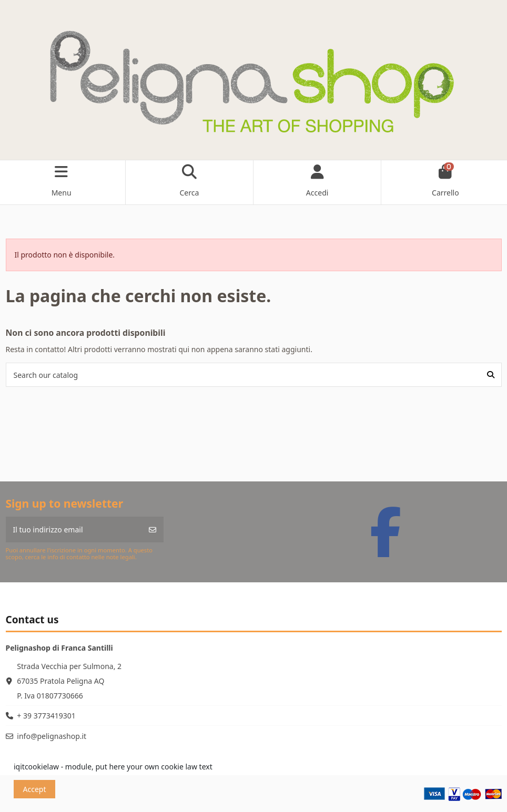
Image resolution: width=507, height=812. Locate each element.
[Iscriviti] (153, 530)
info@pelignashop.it (52, 736)
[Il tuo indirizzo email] (74, 530)
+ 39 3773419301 (46, 716)
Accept (35, 789)
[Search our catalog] (491, 374)
